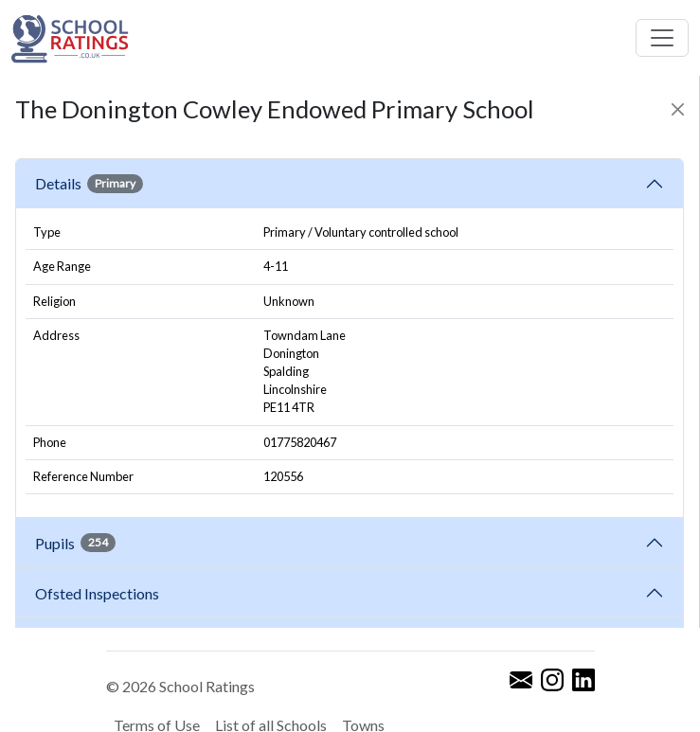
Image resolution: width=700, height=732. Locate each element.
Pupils (75, 543)
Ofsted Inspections (100, 593)
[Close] (678, 109)
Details (89, 184)
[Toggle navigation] (662, 38)
